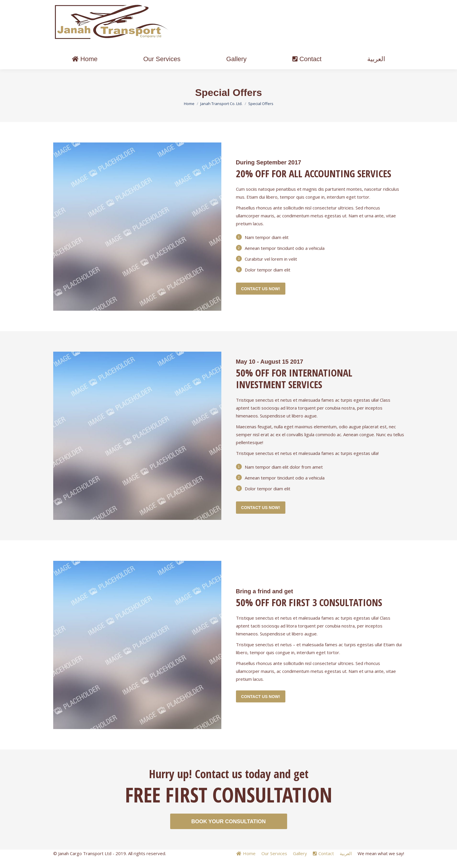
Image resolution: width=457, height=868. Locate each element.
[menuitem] (85, 70)
